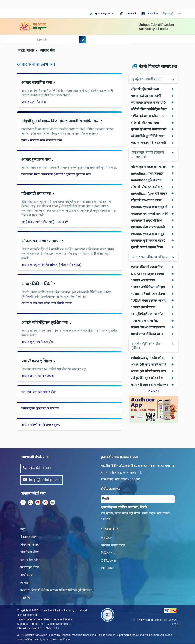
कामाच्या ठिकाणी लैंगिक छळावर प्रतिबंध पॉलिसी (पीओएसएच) (57, 590)
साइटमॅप (25, 598)
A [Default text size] (131, 13)
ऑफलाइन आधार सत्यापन (41, 241)
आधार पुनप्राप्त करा (36, 160)
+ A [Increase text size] (128, 13)
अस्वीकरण (26, 575)
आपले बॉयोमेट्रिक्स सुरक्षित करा (45, 322)
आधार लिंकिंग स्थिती (37, 284)
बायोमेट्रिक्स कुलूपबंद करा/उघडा (40, 408)
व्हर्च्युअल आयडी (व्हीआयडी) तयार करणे (45, 222)
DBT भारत (108, 568)
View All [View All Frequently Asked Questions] (153, 391)
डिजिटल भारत (109, 553)
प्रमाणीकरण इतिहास (37, 361)
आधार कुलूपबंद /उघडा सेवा (38, 342)
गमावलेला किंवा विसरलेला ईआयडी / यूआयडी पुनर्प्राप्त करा (56, 174)
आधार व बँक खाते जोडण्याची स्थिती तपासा (47, 303)
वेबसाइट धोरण (29, 537)
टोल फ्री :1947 (37, 468)
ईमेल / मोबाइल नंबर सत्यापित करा (42, 140)
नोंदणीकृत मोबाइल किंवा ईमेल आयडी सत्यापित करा (60, 121)
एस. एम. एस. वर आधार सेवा (39, 392)
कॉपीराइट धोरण (30, 567)
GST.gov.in (108, 561)
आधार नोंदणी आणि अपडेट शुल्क (41, 425)
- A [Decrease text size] (135, 13)
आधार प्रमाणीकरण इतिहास (38, 376)
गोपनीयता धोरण (30, 552)
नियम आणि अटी (30, 544)
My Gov (106, 538)
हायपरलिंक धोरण (31, 560)
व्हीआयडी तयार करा (36, 194)
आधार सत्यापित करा (37, 83)
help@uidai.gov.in (41, 480)
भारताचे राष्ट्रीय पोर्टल (113, 545)
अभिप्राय (25, 582)
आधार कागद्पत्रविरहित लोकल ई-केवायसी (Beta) (51, 265)
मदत (23, 529)
